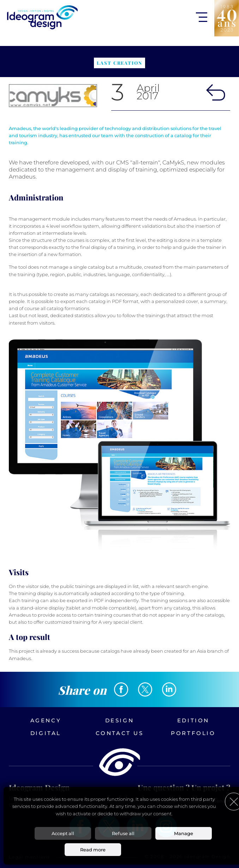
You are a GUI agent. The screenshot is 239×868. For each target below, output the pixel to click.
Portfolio (193, 733)
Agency (46, 720)
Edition (193, 720)
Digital (46, 733)
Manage (184, 833)
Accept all (63, 833)
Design (120, 720)
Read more (93, 850)
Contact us (120, 733)
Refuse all (123, 833)
